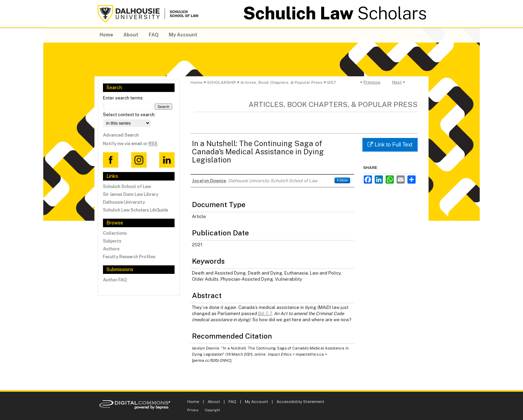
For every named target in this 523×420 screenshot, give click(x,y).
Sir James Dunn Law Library (131, 194)
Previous (372, 82)
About (214, 402)
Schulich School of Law (127, 186)
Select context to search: (129, 115)
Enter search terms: (123, 98)
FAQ (232, 402)
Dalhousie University (124, 202)
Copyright (213, 410)
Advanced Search (121, 135)
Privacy (193, 410)
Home (197, 82)
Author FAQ (115, 280)
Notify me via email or (130, 144)
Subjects (112, 241)
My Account (256, 402)
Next (397, 82)
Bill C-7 (265, 314)
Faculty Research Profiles (129, 257)
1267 (331, 82)
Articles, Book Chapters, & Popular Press (281, 82)
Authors (111, 249)
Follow (342, 180)
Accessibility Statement (300, 402)
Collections (115, 233)
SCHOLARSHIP (221, 82)
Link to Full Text (390, 145)
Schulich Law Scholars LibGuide (136, 210)
